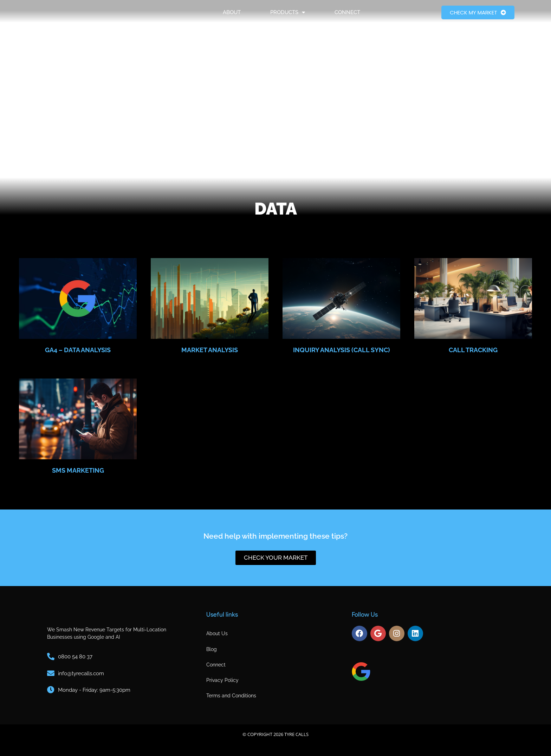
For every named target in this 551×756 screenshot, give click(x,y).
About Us (217, 633)
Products (288, 17)
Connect (347, 17)
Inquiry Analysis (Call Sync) (342, 350)
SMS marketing (78, 470)
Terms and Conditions (231, 696)
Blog (212, 649)
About (232, 17)
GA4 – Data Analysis (78, 350)
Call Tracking (473, 350)
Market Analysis (210, 350)
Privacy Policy (222, 680)
